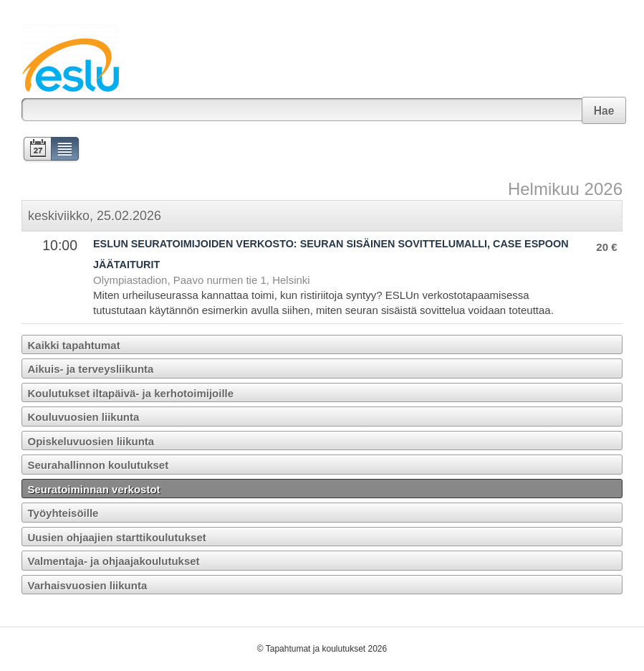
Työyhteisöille (63, 513)
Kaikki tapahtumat (74, 345)
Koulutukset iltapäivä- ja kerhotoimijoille (131, 393)
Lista (66, 150)
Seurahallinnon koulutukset (98, 465)
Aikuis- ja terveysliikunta (91, 369)
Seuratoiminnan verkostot (94, 489)
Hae (604, 111)
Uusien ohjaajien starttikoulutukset (117, 537)
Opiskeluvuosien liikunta (91, 441)
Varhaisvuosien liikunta (88, 585)
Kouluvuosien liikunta (84, 417)
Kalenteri (36, 150)
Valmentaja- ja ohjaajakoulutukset (114, 561)
